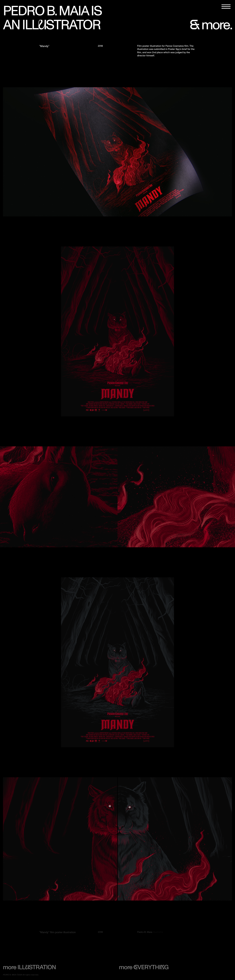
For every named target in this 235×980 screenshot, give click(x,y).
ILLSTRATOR (61, 25)
